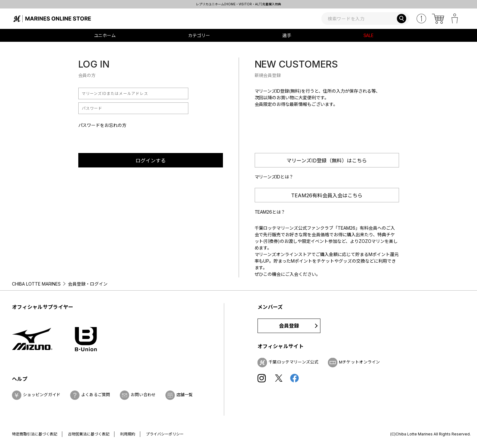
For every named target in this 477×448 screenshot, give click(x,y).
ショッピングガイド (42, 395)
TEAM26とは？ (270, 212)
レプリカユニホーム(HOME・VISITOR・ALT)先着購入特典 (239, 4)
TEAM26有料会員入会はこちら (327, 195)
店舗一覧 (185, 395)
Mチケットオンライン (360, 362)
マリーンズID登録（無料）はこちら (327, 161)
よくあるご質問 (96, 395)
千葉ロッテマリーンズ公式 (294, 362)
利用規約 (128, 434)
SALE (369, 35)
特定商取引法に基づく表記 (35, 434)
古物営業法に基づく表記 (89, 434)
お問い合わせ (143, 395)
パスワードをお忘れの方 (103, 125)
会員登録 (289, 326)
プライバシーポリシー (165, 434)
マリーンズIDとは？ (274, 177)
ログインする (151, 161)
